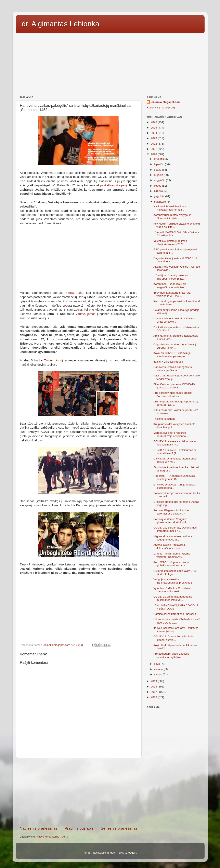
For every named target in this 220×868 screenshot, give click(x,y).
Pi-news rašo (74, 293)
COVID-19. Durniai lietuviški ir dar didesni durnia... (174, 638)
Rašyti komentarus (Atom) (52, 837)
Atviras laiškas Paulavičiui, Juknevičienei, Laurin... (169, 546)
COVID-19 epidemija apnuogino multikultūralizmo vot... (173, 598)
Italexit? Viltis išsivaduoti (168, 362)
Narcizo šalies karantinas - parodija (175, 614)
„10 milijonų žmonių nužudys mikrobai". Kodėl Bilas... (171, 277)
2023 (154, 138)
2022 (154, 144)
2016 (154, 697)
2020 (154, 154)
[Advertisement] (110, 63)
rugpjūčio (160, 180)
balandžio (160, 202)
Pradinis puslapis (79, 828)
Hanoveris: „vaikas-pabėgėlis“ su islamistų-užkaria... (173, 369)
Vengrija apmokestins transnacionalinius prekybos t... (174, 581)
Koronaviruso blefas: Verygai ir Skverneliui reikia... (172, 217)
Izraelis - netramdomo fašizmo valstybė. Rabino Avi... (172, 555)
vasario (159, 669)
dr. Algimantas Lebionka (61, 24)
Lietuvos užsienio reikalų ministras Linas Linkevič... (174, 320)
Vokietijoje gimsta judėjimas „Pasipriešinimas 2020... (170, 243)
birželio (159, 191)
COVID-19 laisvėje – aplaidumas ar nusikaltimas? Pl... (175, 443)
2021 (154, 149)
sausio (159, 674)
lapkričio (160, 164)
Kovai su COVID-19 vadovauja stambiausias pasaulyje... (172, 355)
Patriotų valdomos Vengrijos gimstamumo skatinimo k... (171, 521)
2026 (154, 122)
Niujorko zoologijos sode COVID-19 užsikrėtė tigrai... (175, 572)
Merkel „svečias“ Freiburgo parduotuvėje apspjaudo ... (171, 434)
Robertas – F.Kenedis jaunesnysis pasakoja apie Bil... (174, 477)
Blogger (131, 853)
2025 (154, 128)
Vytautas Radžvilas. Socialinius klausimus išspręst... (172, 590)
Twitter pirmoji (54, 360)
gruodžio (160, 159)
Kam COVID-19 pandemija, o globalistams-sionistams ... (171, 564)
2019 (154, 681)
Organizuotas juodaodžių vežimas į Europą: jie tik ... (175, 346)
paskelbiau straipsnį (113, 185)
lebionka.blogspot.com (166, 102)
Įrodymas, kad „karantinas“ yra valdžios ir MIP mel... (172, 294)
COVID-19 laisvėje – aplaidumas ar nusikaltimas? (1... (175, 452)
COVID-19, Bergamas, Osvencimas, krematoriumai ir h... (175, 529)
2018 (154, 687)
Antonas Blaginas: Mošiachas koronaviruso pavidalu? (171, 512)
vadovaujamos (86, 314)
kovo (157, 664)
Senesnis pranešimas (119, 828)
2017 (154, 692)
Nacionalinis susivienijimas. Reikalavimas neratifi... (170, 208)
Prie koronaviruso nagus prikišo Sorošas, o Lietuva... (172, 394)
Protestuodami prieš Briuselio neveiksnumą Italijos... (171, 655)
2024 (154, 133)
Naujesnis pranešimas (39, 828)
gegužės (160, 196)
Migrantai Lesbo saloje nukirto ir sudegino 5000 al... (173, 538)
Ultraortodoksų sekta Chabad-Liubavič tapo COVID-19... (177, 621)
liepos (158, 186)
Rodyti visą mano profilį (161, 108)
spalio (158, 170)
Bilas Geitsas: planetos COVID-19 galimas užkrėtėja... (174, 386)
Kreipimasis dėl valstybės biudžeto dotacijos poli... (174, 426)
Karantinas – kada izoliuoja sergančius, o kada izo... (170, 286)
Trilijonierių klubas (164, 419)
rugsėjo (159, 175)
